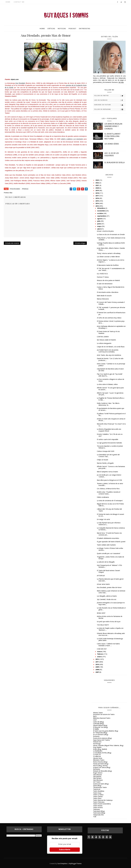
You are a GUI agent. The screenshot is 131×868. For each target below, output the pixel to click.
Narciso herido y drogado (105, 463)
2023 (97, 180)
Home (8, 2)
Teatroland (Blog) (99, 811)
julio (99, 221)
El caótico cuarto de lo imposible (108, 439)
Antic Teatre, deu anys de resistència (109, 355)
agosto (100, 219)
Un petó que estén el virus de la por (109, 622)
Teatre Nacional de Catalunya (103, 800)
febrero (100, 654)
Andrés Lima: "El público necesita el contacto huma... (109, 493)
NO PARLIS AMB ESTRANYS (106, 340)
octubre (100, 213)
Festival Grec (97, 742)
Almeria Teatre (98, 713)
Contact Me (19, 2)
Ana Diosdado (46, 39)
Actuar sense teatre (103, 584)
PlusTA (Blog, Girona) (100, 766)
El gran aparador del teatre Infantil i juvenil (111, 542)
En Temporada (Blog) (100, 733)
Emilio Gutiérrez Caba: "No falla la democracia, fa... (108, 404)
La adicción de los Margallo (106, 562)
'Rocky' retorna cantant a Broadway (109, 253)
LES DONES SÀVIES (112, 144)
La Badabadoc (98, 751)
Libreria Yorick (98, 758)
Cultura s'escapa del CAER (106, 451)
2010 (97, 664)
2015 (97, 201)
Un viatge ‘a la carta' (104, 519)
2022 (97, 183)
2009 (97, 667)
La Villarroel (97, 756)
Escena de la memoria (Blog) (102, 738)
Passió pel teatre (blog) (101, 764)
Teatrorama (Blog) (99, 813)
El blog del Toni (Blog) (100, 727)
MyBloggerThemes (75, 864)
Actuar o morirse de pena (105, 231)
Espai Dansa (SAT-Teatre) (101, 740)
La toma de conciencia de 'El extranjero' (110, 501)
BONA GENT (101, 613)
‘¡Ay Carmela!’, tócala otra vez (107, 599)
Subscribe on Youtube (110, 105)
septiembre (102, 216)
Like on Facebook (110, 100)
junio (99, 224)
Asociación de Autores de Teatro (104, 714)
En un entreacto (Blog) (101, 735)
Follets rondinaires (103, 497)
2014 (97, 203)
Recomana (97, 769)
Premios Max (61, 39)
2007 (97, 672)
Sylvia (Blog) (97, 786)
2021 (97, 185)
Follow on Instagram (110, 109)
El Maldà (96, 729)
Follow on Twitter (110, 96)
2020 (97, 188)
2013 (97, 206)
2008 (97, 670)
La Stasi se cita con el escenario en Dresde (111, 234)
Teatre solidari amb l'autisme (106, 545)
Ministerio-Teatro (99, 760)
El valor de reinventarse (105, 284)
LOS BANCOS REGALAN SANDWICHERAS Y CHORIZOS (113, 126)
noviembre (102, 211)
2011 (97, 662)
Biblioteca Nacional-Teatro (102, 718)
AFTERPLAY (101, 576)
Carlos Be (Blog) (98, 722)
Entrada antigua (80, 243)
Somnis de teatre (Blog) (101, 784)
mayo (100, 226)
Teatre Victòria (98, 808)
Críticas (51, 29)
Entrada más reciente (12, 243)
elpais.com (15, 79)
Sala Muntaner (98, 780)
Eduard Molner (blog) (100, 725)
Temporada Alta (98, 815)
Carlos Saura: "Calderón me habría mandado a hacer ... (108, 645)
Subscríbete (65, 850)
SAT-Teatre (97, 782)
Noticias (62, 29)
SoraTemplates (62, 864)
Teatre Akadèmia (99, 791)
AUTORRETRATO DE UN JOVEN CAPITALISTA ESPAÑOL (108, 351)
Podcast (72, 29)
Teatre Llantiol (98, 797)
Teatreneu (96, 809)
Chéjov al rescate (102, 460)
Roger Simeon (98, 773)
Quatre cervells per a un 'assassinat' (109, 553)
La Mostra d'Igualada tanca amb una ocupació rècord (109, 430)
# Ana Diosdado (15, 189)
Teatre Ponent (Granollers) (102, 804)
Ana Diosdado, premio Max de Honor (109, 587)
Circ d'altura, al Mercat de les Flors (108, 489)
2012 (97, 659)
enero (100, 657)
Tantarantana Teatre (100, 787)
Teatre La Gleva (98, 795)
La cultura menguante (104, 343)
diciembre (101, 208)
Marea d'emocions (103, 299)
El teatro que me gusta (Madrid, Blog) (106, 731)
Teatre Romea (98, 806)
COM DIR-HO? (102, 649)
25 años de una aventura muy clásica (109, 318)
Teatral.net (97, 789)
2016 (97, 198)
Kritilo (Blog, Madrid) (100, 749)
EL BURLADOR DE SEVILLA (115, 163)
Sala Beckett (97, 777)
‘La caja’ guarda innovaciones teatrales (109, 443)
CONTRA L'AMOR (103, 337)
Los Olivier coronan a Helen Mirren (108, 257)
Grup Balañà (97, 747)
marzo (100, 652)
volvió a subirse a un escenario (72, 139)
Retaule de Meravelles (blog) (102, 771)
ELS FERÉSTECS (102, 274)
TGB (95, 817)
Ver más (121, 82)
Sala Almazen (97, 775)
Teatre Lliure (97, 798)
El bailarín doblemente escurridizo (108, 538)
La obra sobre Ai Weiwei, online (107, 384)
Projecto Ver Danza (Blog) (102, 767)
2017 (97, 196)
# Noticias (25, 189)
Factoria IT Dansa (103, 277)
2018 (97, 193)
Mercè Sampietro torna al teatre (107, 472)
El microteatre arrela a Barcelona (108, 292)
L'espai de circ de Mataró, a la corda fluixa (111, 347)
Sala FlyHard (97, 778)
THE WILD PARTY (103, 625)
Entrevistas (85, 29)
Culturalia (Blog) (98, 724)
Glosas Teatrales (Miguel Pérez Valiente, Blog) (108, 745)
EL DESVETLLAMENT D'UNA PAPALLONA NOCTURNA (112, 136)
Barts (95, 716)
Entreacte (96, 736)
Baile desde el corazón (104, 296)
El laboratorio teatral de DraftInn (108, 265)
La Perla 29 (97, 755)
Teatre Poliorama (99, 802)
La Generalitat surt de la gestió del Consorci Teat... (108, 456)
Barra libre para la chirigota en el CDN (109, 480)
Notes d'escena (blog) (100, 762)
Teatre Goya (97, 793)
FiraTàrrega (97, 744)
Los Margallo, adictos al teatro (107, 596)
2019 (97, 190)
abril (99, 229)
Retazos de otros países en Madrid (108, 280)
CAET (95, 720)
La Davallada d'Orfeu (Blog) (102, 753)
